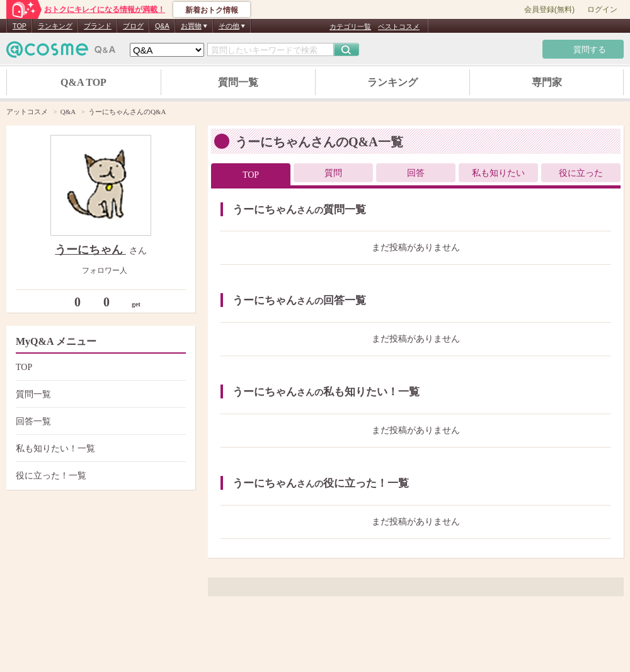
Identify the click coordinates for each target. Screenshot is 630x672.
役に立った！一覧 (99, 476)
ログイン (602, 9)
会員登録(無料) (549, 9)
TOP (20, 26)
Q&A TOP (83, 82)
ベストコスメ (399, 26)
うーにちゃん (90, 250)
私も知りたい (498, 173)
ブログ (133, 26)
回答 (416, 173)
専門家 (547, 82)
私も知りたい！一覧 (99, 449)
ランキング (55, 26)
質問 (333, 173)
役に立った (581, 173)
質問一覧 (238, 82)
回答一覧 (99, 421)
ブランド (98, 26)
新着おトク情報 (212, 10)
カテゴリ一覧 (350, 26)
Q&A (162, 26)
